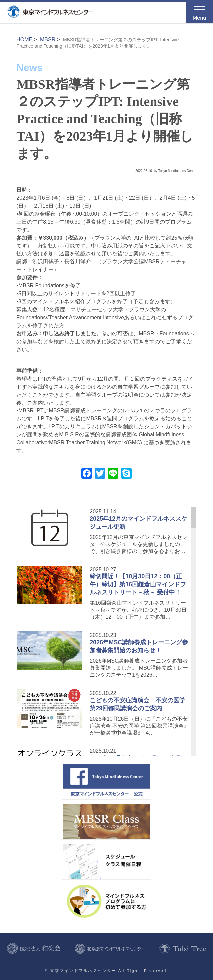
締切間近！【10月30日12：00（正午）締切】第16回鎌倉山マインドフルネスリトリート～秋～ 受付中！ (138, 584)
